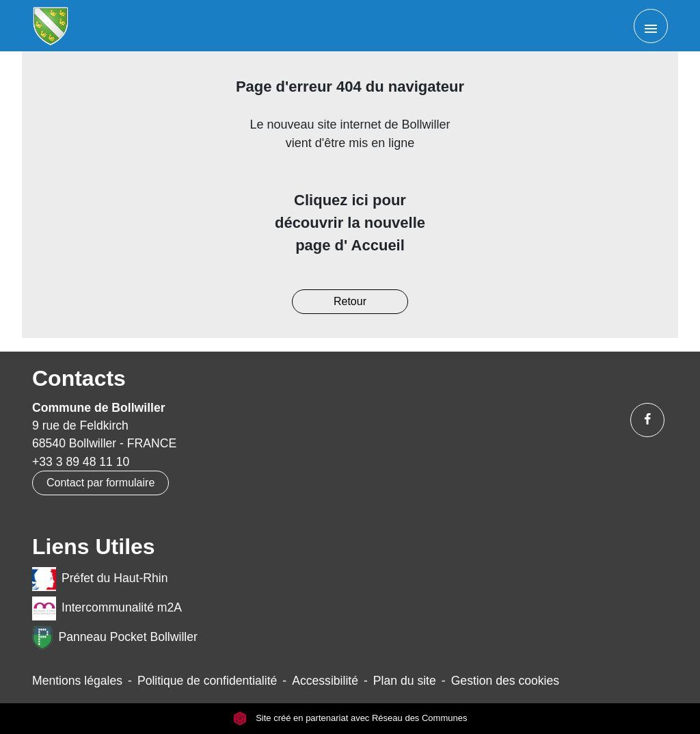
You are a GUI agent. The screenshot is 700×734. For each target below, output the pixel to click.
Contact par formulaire (100, 483)
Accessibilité (325, 681)
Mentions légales (77, 681)
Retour (350, 301)
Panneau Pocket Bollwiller (115, 638)
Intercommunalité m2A (107, 608)
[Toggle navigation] (651, 26)
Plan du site (405, 681)
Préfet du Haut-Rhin (100, 579)
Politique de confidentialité (207, 681)
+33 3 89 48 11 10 (81, 462)
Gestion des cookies (505, 681)
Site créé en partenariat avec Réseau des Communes (350, 719)
